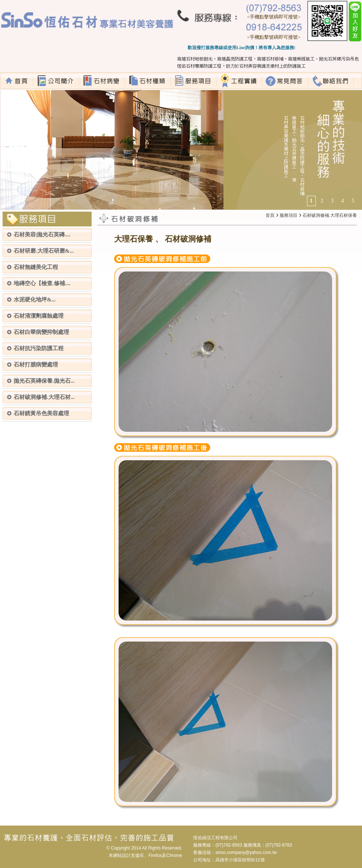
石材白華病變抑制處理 (41, 332)
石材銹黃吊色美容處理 (41, 413)
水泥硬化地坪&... (35, 300)
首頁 (270, 215)
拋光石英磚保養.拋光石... (44, 381)
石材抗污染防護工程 (39, 348)
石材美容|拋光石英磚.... (42, 235)
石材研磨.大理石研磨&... (44, 251)
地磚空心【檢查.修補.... (42, 283)
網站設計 (122, 855)
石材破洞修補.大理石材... (44, 397)
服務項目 (288, 215)
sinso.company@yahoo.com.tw (246, 852)
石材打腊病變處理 (36, 365)
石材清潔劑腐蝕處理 (39, 316)
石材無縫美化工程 (36, 267)
